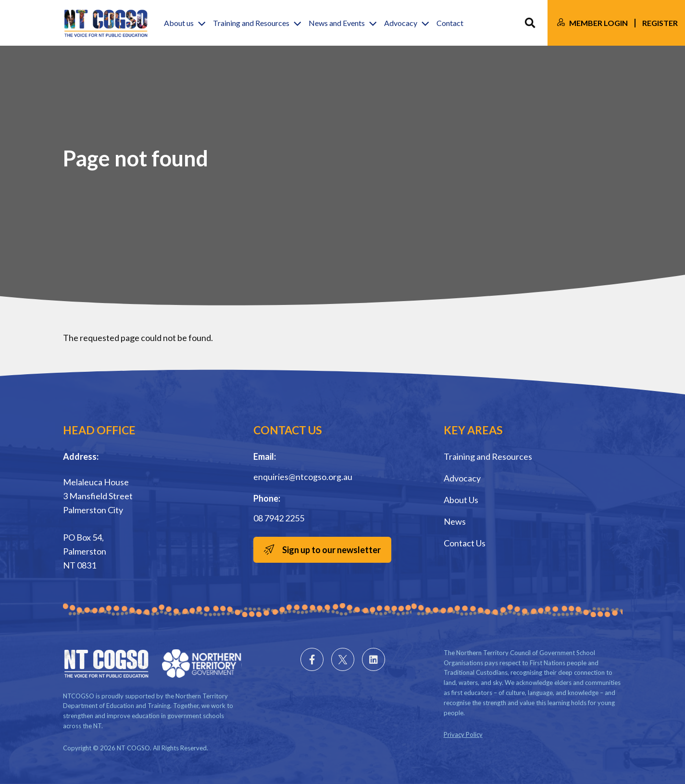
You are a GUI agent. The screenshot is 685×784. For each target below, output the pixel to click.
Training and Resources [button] (251, 23)
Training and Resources (488, 456)
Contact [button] (450, 23)
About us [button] (179, 23)
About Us (461, 500)
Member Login (598, 23)
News (455, 521)
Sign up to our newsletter (331, 550)
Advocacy (462, 478)
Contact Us (465, 543)
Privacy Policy (463, 734)
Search (530, 23)
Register (660, 23)
